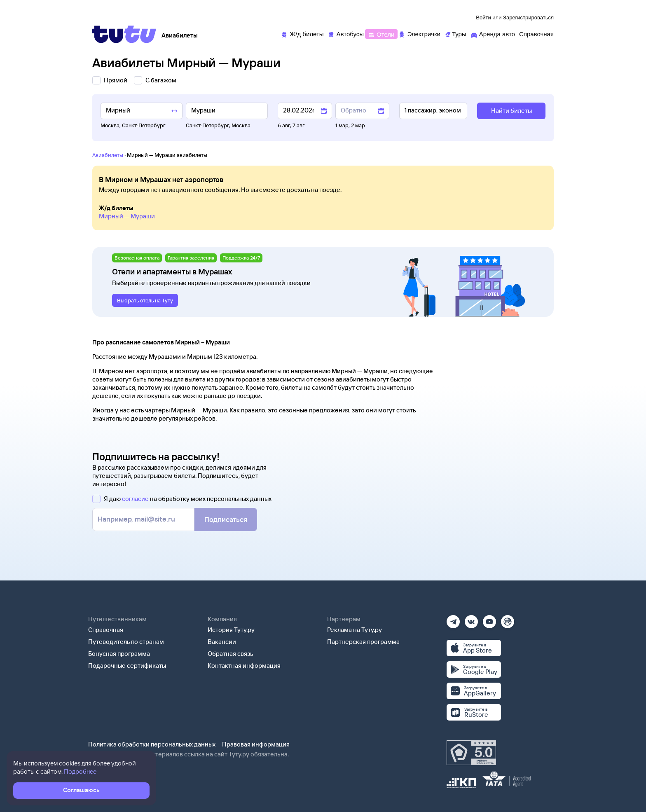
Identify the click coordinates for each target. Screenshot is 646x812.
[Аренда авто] (493, 34)
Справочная (106, 630)
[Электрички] (419, 34)
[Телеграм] (453, 619)
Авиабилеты (108, 155)
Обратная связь (231, 654)
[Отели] (381, 34)
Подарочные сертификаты (127, 666)
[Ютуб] (489, 619)
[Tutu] (124, 34)
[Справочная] (536, 34)
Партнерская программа (363, 642)
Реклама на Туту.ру (355, 630)
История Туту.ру (231, 630)
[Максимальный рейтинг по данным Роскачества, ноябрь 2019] (471, 753)
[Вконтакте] (471, 619)
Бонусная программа (119, 654)
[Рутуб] (508, 619)
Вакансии (222, 642)
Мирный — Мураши (127, 216)
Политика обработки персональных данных (152, 744)
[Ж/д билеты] (302, 34)
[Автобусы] (346, 34)
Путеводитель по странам (126, 642)
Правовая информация (256, 744)
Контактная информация (244, 666)
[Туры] (455, 34)
